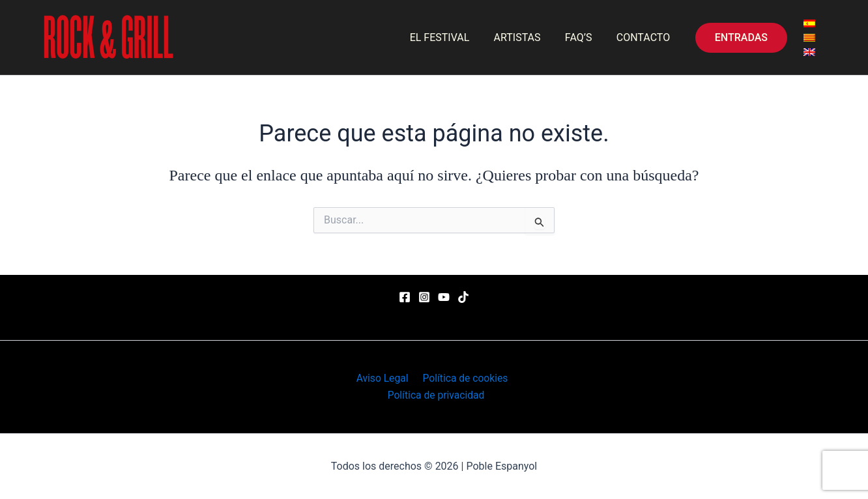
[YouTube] (444, 296)
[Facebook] (405, 296)
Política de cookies (463, 378)
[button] (741, 38)
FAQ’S (584, 37)
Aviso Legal (383, 378)
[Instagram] (424, 296)
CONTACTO (644, 37)
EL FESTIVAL (452, 37)
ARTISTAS (526, 37)
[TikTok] (463, 296)
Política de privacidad (437, 395)
